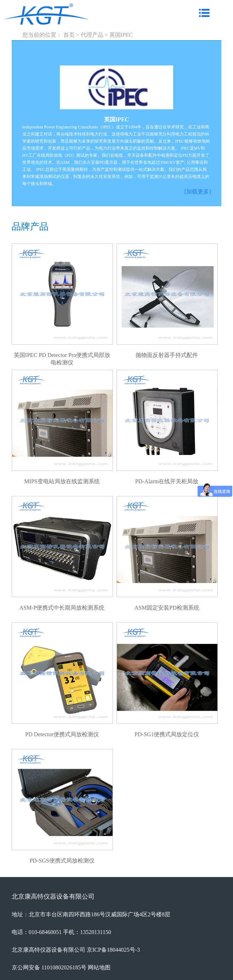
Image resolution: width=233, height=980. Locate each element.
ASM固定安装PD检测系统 (167, 608)
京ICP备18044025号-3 (113, 950)
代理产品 (92, 35)
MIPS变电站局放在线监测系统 (62, 481)
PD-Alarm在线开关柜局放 (167, 481)
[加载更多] (198, 192)
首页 (69, 35)
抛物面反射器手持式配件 (167, 355)
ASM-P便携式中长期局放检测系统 (62, 608)
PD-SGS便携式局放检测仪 (62, 861)
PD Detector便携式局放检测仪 (62, 734)
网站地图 (99, 967)
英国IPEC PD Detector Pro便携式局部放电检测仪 (62, 356)
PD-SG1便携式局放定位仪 (167, 734)
